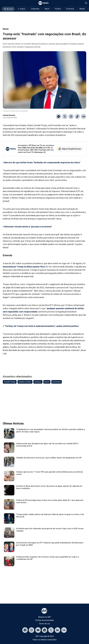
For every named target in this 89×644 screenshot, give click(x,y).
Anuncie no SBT (45, 617)
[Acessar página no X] (51, 630)
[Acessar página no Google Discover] (64, 630)
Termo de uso (44, 624)
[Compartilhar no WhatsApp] (59, 116)
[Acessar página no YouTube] (38, 630)
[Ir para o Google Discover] (84, 116)
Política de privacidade (44, 620)
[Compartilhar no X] (65, 116)
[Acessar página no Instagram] (32, 630)
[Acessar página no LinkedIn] (57, 630)
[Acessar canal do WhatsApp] (44, 630)
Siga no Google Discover (70, 149)
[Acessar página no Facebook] (25, 630)
